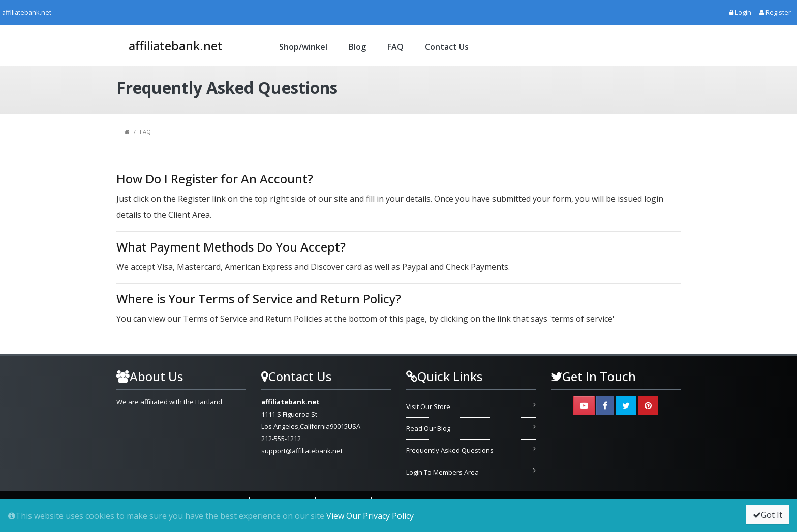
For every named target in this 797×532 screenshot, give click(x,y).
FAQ (395, 47)
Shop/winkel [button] (303, 47)
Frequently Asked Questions (450, 450)
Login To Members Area (442, 472)
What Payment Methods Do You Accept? (231, 247)
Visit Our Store (428, 406)
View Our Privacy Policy (370, 516)
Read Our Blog (428, 428)
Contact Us (447, 47)
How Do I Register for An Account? (215, 179)
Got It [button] (768, 515)
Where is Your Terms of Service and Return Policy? (259, 299)
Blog (357, 47)
